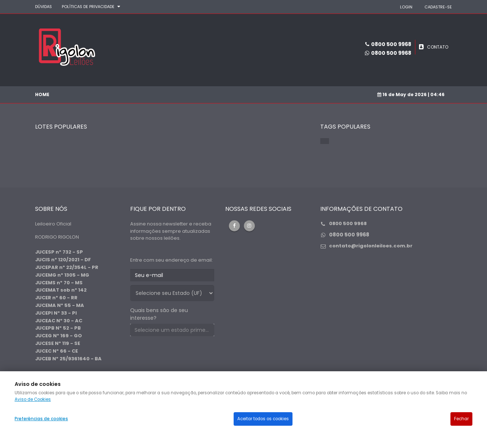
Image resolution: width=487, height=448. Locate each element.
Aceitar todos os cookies (263, 419)
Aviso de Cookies (33, 399)
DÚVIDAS (44, 7)
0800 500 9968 (391, 53)
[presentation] (186, 356)
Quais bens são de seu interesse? (159, 314)
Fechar (461, 419)
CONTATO (438, 47)
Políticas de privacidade (88, 7)
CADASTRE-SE (438, 7)
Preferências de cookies (41, 419)
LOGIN (406, 7)
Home (42, 94)
